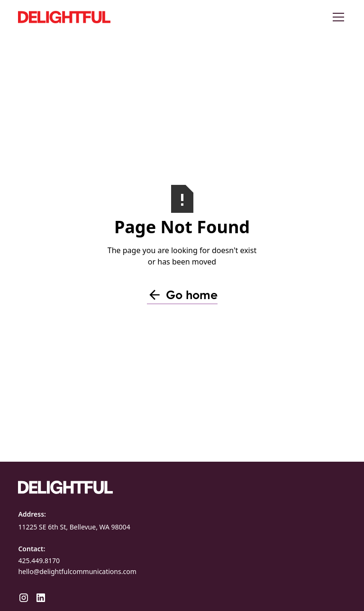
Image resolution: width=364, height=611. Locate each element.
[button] (337, 17)
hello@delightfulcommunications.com (77, 571)
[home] (89, 17)
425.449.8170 (39, 561)
